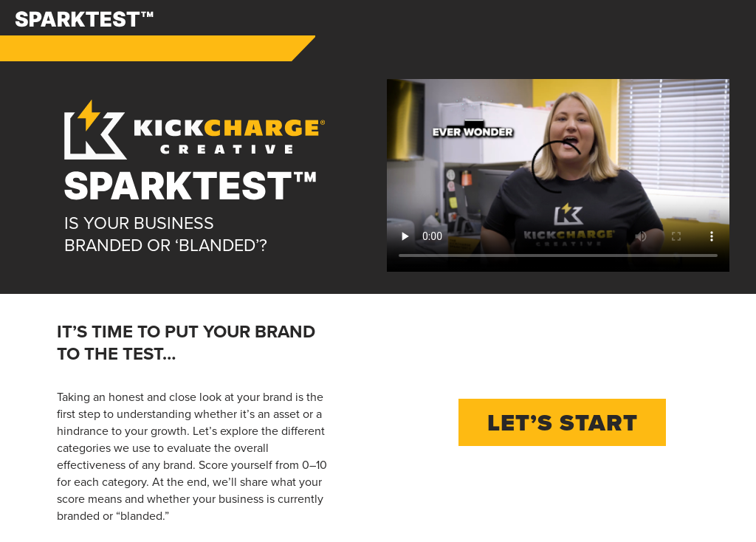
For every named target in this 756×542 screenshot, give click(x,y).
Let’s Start (563, 422)
